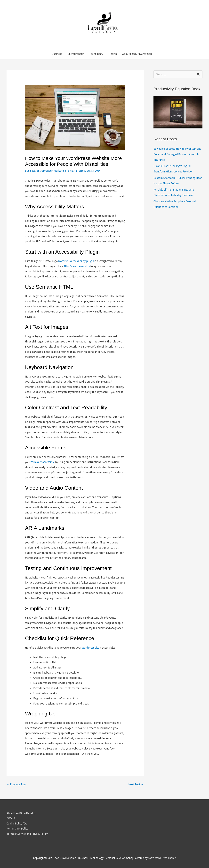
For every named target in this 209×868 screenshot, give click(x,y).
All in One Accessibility (77, 266)
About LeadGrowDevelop (21, 813)
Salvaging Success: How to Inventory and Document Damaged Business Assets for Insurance (177, 154)
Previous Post (17, 784)
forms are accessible (43, 462)
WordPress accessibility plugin (76, 261)
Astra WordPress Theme (162, 858)
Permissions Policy (17, 829)
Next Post (136, 784)
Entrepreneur (45, 171)
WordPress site (91, 648)
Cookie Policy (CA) (17, 823)
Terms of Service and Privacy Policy (27, 834)
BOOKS (11, 818)
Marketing (60, 171)
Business (30, 171)
